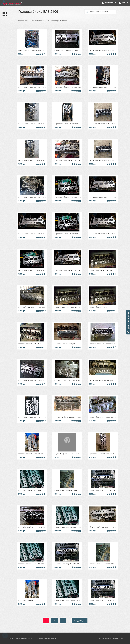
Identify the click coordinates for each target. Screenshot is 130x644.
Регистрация (111, 3)
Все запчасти (23, 21)
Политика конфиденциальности (19, 638)
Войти (125, 3)
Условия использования (46, 638)
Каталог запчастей (4, 14)
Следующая (79, 621)
